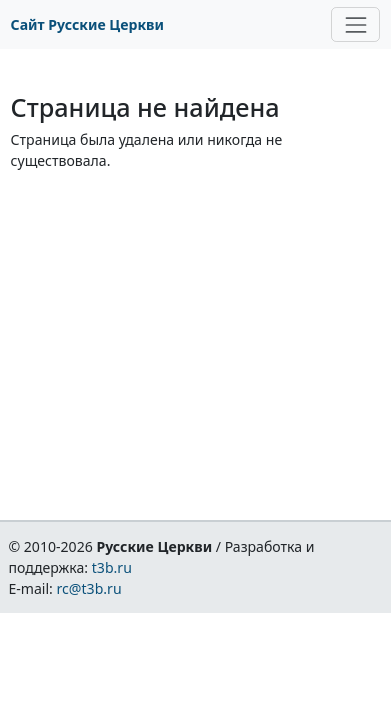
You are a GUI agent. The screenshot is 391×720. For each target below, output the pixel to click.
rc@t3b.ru (89, 588)
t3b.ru (112, 567)
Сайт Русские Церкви (87, 24)
